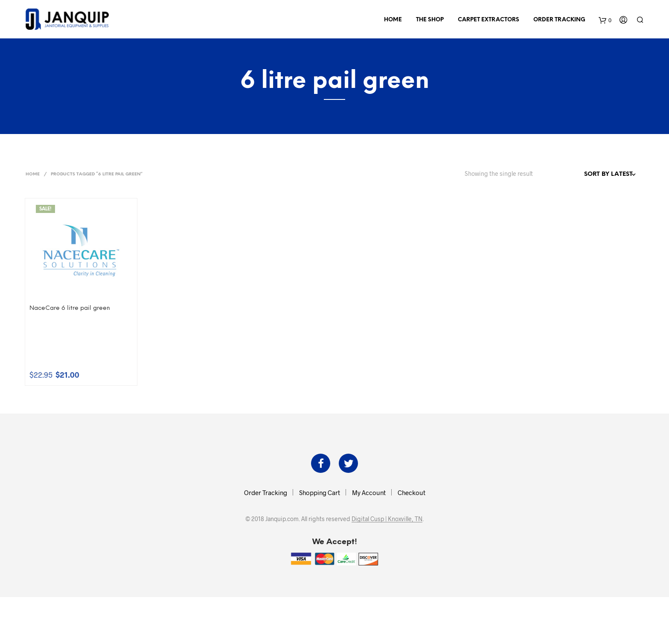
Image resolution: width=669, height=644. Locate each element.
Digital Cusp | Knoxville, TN (387, 519)
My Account (369, 492)
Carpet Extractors (489, 20)
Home (393, 20)
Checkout (412, 492)
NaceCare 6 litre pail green (70, 308)
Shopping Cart (320, 492)
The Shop (430, 20)
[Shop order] (591, 175)
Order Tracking (559, 20)
